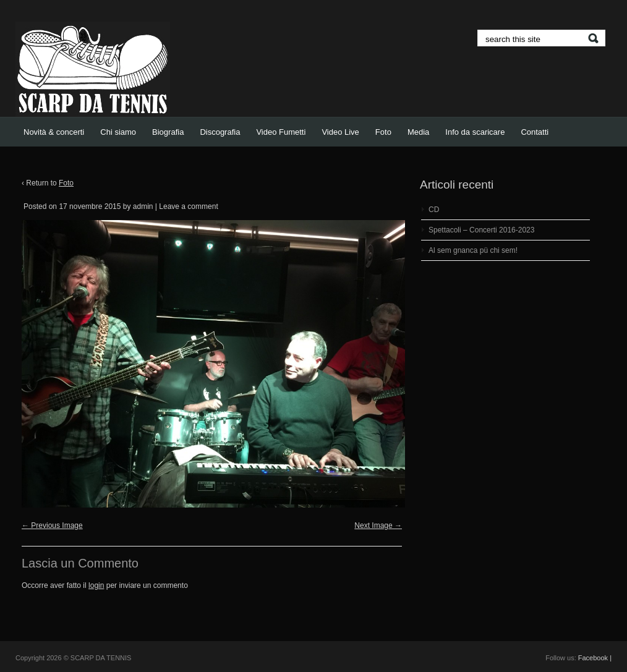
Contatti (535, 132)
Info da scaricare (475, 132)
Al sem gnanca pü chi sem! (473, 250)
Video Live (340, 132)
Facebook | (595, 658)
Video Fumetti (281, 132)
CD (434, 210)
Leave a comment (188, 206)
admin (143, 206)
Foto (383, 132)
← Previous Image (52, 525)
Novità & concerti (54, 132)
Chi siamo (118, 132)
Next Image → (378, 525)
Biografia (168, 132)
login (96, 585)
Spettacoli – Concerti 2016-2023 (481, 230)
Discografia (220, 132)
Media (418, 132)
